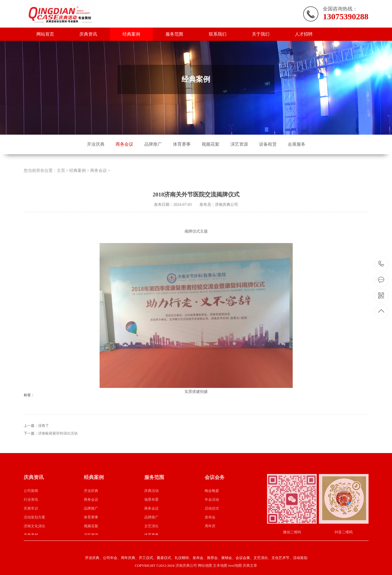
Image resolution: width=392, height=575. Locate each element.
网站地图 (205, 565)
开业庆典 (96, 144)
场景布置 (151, 508)
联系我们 (218, 34)
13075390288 (381, 264)
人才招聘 (304, 34)
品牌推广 (153, 144)
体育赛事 (182, 144)
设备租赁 (268, 144)
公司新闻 (31, 499)
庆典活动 (151, 499)
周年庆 (210, 535)
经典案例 (131, 34)
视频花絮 (210, 144)
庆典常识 (31, 517)
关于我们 (261, 34)
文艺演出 (151, 535)
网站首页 (45, 34)
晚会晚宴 (212, 499)
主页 (61, 179)
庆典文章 (250, 565)
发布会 (210, 526)
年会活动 (212, 508)
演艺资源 (239, 144)
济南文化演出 (34, 535)
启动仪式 (212, 517)
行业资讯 (31, 508)
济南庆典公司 (186, 565)
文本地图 (220, 565)
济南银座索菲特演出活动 (58, 442)
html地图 (235, 565)
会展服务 (297, 144)
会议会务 (215, 486)
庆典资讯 (88, 34)
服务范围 (174, 34)
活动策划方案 (34, 526)
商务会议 (124, 144)
